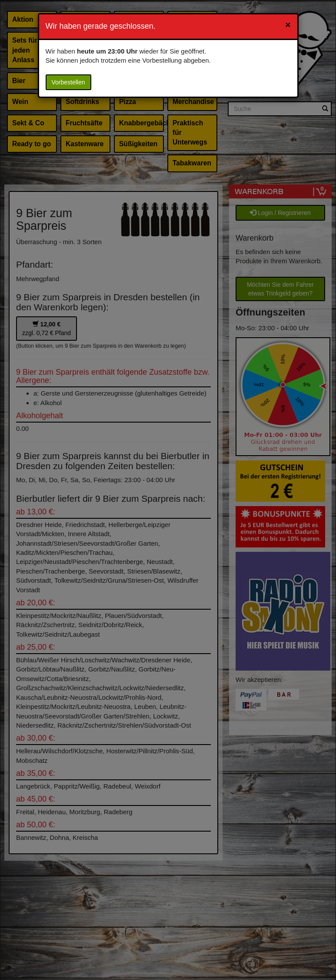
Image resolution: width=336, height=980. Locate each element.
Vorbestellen (68, 82)
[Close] (288, 25)
